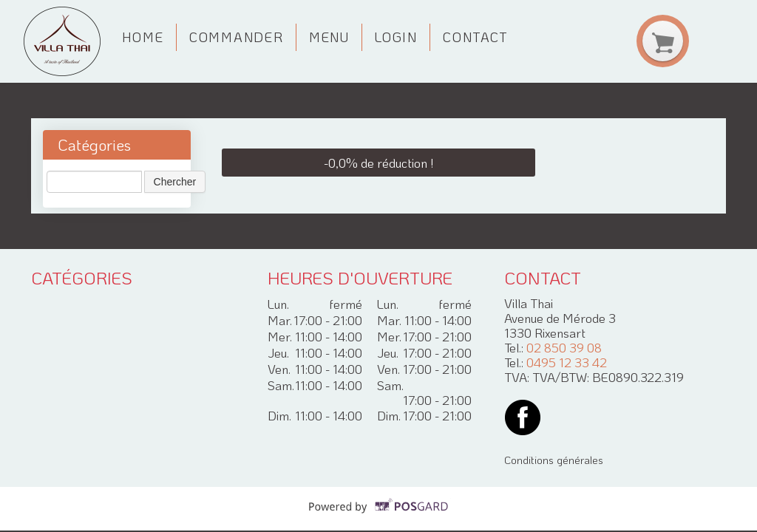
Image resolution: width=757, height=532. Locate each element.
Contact (476, 37)
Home (143, 37)
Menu (329, 37)
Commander (236, 37)
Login (396, 37)
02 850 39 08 (564, 347)
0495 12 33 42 (567, 362)
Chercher (175, 182)
